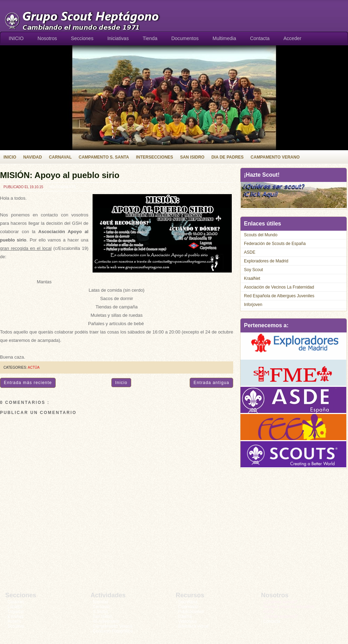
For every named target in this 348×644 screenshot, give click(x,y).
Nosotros (47, 38)
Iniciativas (118, 38)
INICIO (16, 38)
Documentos (185, 38)
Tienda (150, 38)
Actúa (34, 367)
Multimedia (224, 38)
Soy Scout (254, 270)
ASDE (250, 252)
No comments (63, 187)
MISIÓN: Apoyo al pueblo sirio (60, 175)
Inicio (121, 383)
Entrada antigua (211, 383)
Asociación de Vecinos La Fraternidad (279, 287)
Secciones (82, 38)
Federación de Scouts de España (275, 244)
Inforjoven (253, 305)
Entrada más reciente (28, 383)
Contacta (260, 38)
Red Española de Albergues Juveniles (279, 296)
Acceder (292, 38)
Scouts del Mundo (261, 235)
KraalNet (252, 278)
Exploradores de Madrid (266, 261)
